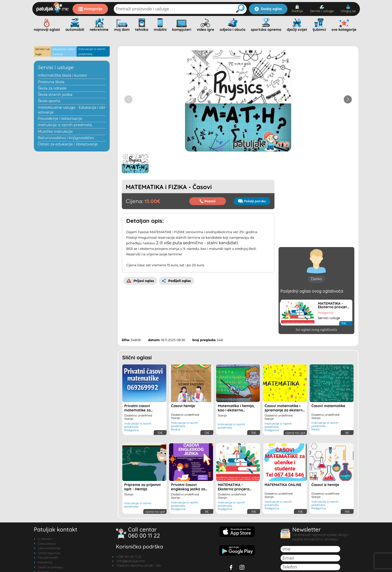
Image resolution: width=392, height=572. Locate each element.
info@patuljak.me (131, 561)
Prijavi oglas (140, 281)
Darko (316, 279)
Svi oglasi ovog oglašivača (316, 330)
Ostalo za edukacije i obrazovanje (68, 144)
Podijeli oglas (176, 281)
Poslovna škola (51, 82)
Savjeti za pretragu (51, 567)
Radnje (297, 9)
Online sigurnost (49, 553)
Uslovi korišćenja (49, 548)
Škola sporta (49, 101)
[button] (348, 99)
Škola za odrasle (52, 88)
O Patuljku (45, 539)
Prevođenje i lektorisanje (60, 119)
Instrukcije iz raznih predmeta (65, 125)
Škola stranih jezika (55, 95)
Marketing (45, 562)
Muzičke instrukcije (55, 131)
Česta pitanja (47, 544)
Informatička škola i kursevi (63, 75)
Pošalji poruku (252, 201)
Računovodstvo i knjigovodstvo (66, 138)
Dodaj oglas (268, 9)
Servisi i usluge (322, 9)
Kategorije (90, 9)
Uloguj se (348, 9)
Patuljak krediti (48, 558)
